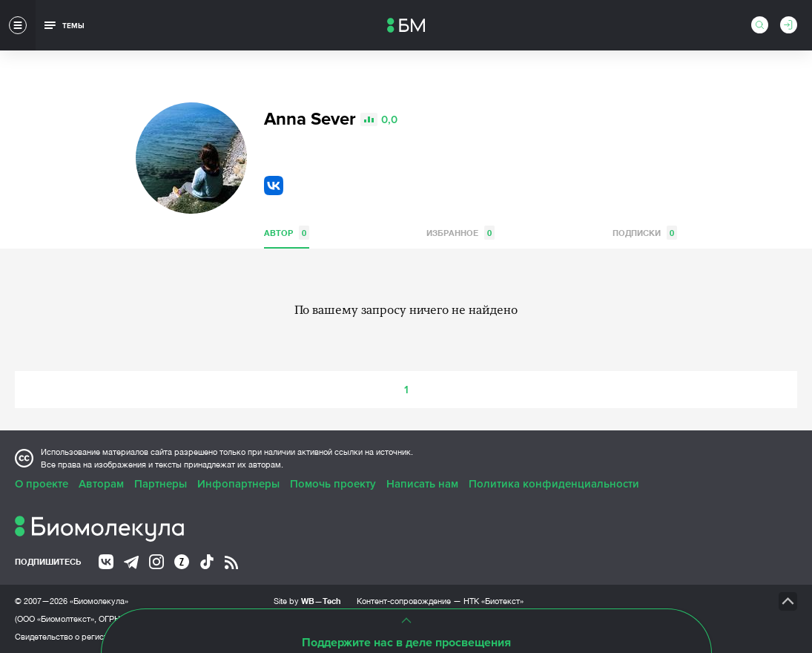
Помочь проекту (333, 484)
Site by (307, 601)
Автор (287, 233)
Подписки (645, 233)
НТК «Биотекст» (494, 601)
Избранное (461, 233)
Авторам (101, 484)
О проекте (42, 484)
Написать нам (422, 484)
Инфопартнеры (238, 484)
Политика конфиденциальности (554, 484)
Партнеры (161, 484)
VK (274, 186)
